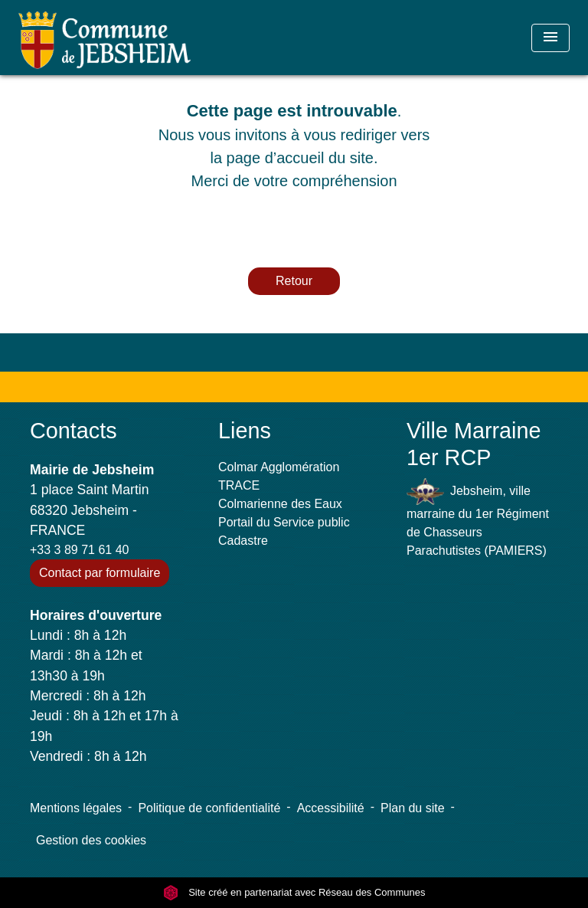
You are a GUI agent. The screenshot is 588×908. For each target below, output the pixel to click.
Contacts (73, 431)
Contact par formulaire (100, 573)
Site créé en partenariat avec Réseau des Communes (294, 892)
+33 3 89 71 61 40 (79, 550)
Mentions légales (76, 808)
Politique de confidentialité (209, 808)
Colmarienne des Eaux (280, 504)
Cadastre (243, 541)
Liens (245, 431)
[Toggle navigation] (550, 38)
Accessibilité (331, 808)
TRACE (239, 485)
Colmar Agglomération (279, 467)
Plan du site (413, 808)
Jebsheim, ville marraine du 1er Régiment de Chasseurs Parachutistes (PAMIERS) (478, 518)
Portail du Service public (284, 522)
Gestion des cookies (91, 840)
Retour (294, 281)
